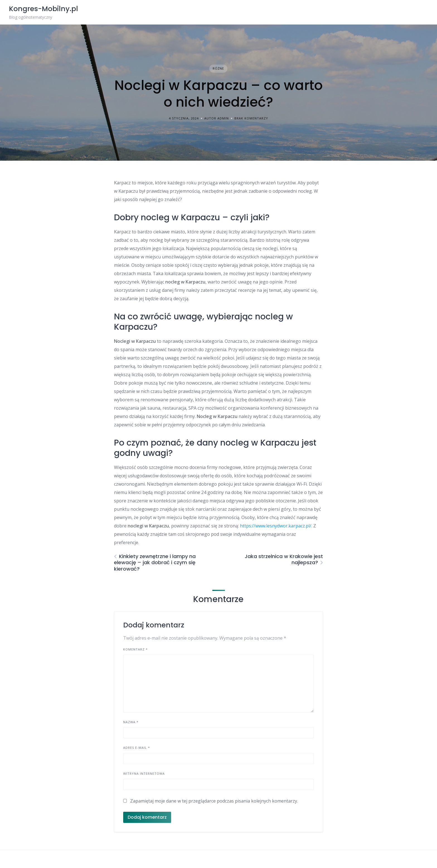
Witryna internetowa (144, 773)
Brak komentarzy (251, 118)
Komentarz (135, 649)
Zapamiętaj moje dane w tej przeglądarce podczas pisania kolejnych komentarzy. (214, 801)
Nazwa (131, 722)
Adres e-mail (137, 748)
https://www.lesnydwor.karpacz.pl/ (276, 526)
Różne (218, 68)
